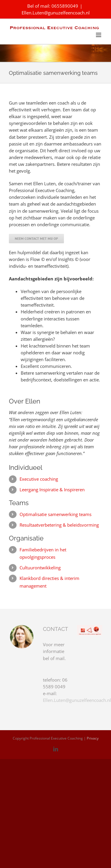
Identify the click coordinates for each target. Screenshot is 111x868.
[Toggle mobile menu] (99, 35)
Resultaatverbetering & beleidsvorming (59, 525)
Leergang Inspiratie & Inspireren (52, 490)
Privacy (93, 738)
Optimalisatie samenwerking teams (55, 514)
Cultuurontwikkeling (40, 568)
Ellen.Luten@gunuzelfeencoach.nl (56, 13)
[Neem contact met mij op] (36, 239)
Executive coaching (39, 479)
